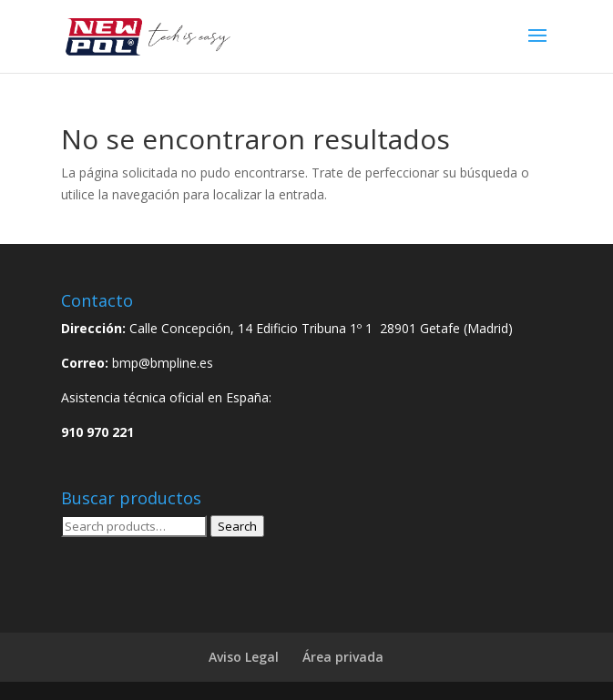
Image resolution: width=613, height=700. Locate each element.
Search (237, 526)
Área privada (343, 657)
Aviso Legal (244, 657)
